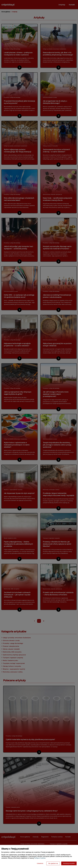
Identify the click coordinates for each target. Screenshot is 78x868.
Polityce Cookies (40, 858)
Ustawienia (40, 863)
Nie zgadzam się (53, 863)
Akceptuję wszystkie (69, 863)
